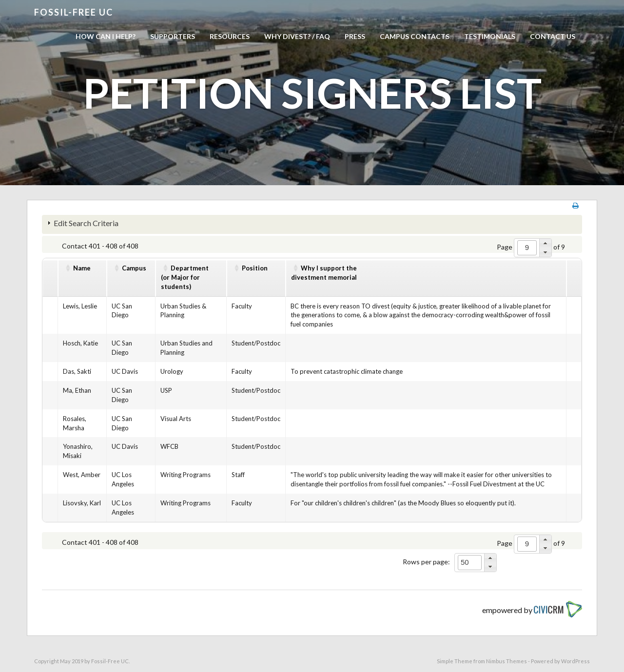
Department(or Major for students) (185, 277)
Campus (134, 268)
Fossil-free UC (74, 12)
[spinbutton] (527, 248)
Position (255, 268)
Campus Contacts (415, 36)
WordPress (575, 661)
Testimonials (490, 36)
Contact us (553, 36)
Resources (230, 36)
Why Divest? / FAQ (297, 36)
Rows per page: (426, 562)
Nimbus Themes (507, 661)
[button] (545, 243)
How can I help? (106, 36)
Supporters (173, 36)
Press (355, 36)
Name (82, 268)
